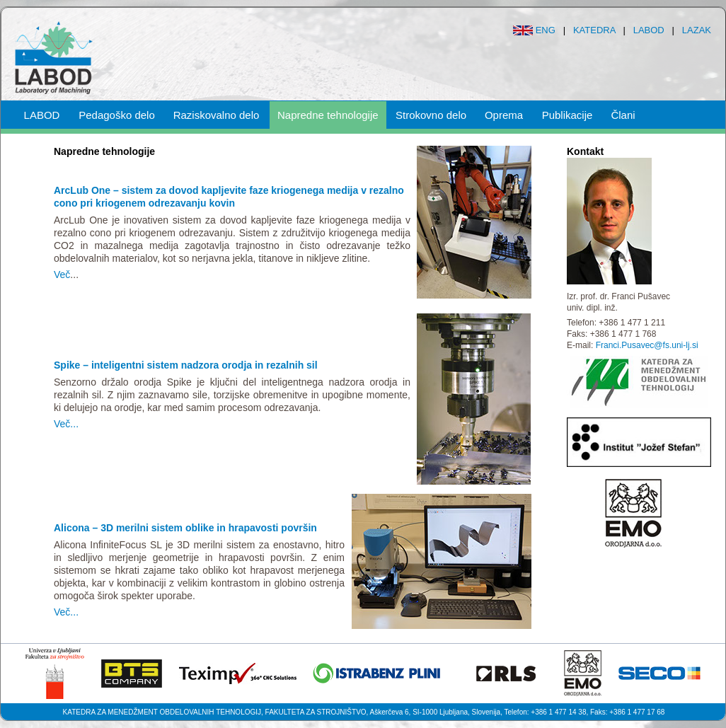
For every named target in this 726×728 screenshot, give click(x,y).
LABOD (649, 30)
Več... (66, 424)
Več (62, 275)
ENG (546, 30)
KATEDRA (594, 30)
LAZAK (697, 30)
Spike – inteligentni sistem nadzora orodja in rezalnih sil (186, 365)
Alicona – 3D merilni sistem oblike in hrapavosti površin (185, 528)
